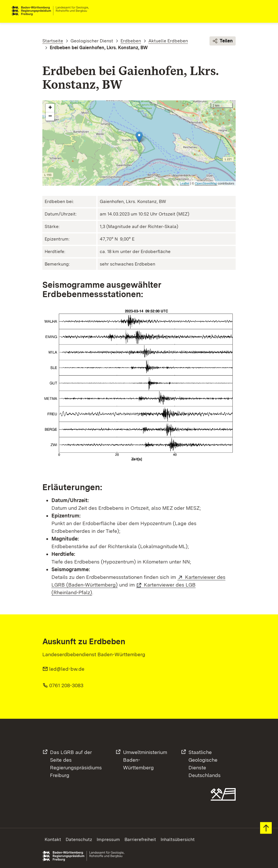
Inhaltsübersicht (178, 839)
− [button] (50, 117)
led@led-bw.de (67, 669)
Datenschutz (79, 839)
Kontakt (53, 839)
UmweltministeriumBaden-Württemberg (145, 760)
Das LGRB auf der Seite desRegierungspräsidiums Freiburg (76, 764)
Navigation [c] (262, 11)
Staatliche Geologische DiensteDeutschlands (205, 764)
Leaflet (185, 183)
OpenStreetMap (206, 183)
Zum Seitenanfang (266, 828)
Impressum (108, 839)
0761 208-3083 (66, 685)
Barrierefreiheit (140, 839)
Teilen (223, 41)
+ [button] (50, 108)
